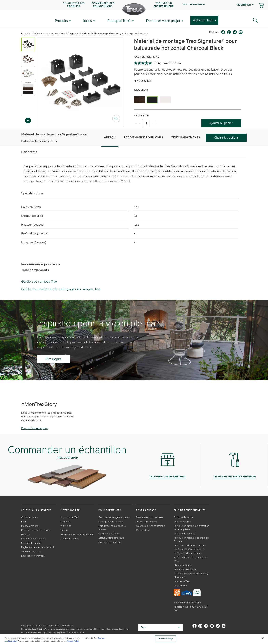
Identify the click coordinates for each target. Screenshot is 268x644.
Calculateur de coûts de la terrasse (112, 528)
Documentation (194, 5)
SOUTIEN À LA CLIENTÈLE (36, 510)
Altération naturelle (31, 552)
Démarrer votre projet (163, 21)
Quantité (141, 116)
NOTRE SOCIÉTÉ (70, 510)
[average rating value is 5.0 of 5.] (146, 63)
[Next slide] (28, 122)
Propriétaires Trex (30, 526)
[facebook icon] (223, 32)
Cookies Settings (182, 522)
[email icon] (241, 32)
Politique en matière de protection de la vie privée (191, 528)
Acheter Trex (203, 20)
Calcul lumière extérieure (111, 538)
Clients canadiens (183, 565)
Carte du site (180, 586)
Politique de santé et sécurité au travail (190, 559)
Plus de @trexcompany (35, 428)
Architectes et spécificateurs (151, 526)
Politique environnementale (188, 553)
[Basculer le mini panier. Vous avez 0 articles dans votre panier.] (261, 6)
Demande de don (70, 539)
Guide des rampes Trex (39, 281)
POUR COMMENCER (110, 510)
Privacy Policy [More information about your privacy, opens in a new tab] (73, 641)
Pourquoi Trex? (119, 21)
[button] (28, 44)
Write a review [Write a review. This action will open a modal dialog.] (172, 63)
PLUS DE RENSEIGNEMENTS (190, 510)
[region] (134, 639)
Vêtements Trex (182, 581)
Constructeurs (143, 530)
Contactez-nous (29, 517)
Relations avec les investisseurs (77, 534)
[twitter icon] (235, 32)
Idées (88, 21)
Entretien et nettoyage (33, 556)
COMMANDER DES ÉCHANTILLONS (103, 5)
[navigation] (134, 5)
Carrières (65, 522)
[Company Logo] (134, 9)
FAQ (24, 522)
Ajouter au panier (221, 123)
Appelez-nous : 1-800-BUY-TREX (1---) (190, 609)
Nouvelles (66, 526)
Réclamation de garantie (34, 539)
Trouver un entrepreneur (164, 5)
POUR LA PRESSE (146, 510)
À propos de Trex (70, 517)
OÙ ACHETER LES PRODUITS (73, 5)
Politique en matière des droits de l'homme (191, 540)
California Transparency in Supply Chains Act (191, 575)
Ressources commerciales (149, 517)
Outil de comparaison (110, 542)
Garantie (26, 534)
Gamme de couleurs (109, 534)
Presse (64, 530)
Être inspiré (54, 359)
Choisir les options (226, 137)
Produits (61, 21)
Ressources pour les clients (35, 530)
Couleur (141, 90)
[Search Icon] (255, 20)
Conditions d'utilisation (185, 569)
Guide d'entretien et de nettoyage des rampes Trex (61, 289)
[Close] (263, 638)
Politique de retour (183, 517)
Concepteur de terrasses (111, 522)
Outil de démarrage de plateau (114, 517)
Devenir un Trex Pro (146, 522)
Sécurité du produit (31, 543)
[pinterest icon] (229, 32)
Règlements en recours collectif (38, 547)
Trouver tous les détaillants (187, 603)
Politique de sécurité (184, 534)
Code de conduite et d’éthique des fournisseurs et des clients (190, 547)
